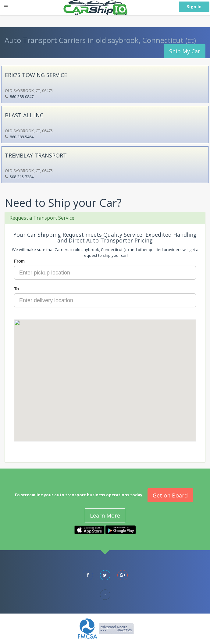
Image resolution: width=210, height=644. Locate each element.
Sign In (194, 7)
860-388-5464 (22, 137)
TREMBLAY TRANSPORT (36, 155)
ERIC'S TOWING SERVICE (36, 75)
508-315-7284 (22, 177)
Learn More (105, 515)
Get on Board (170, 495)
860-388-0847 (22, 97)
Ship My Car (185, 51)
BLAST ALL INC (24, 115)
